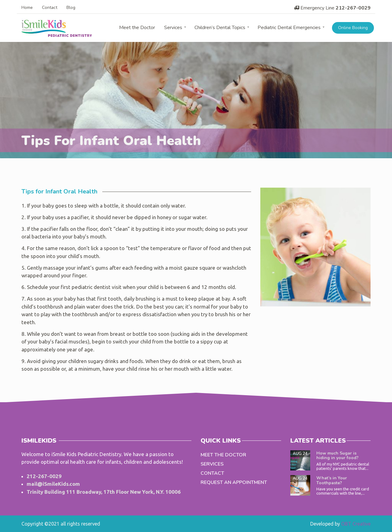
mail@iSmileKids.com (53, 484)
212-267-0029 (353, 8)
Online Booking (353, 28)
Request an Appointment (234, 482)
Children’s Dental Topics (220, 28)
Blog (71, 7)
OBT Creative (356, 524)
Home (27, 7)
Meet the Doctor (137, 28)
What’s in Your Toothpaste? (332, 480)
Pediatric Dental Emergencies (289, 28)
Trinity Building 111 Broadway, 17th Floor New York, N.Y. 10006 (104, 492)
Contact (50, 7)
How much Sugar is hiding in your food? (337, 455)
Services (173, 28)
